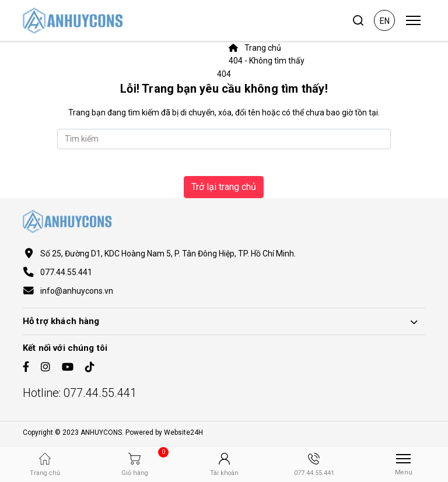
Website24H (183, 432)
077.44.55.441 (66, 272)
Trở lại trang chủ (224, 187)
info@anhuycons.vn (77, 291)
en (385, 21)
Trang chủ (255, 48)
